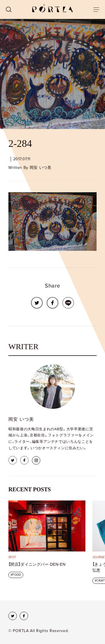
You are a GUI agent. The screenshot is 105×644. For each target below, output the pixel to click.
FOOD (17, 575)
